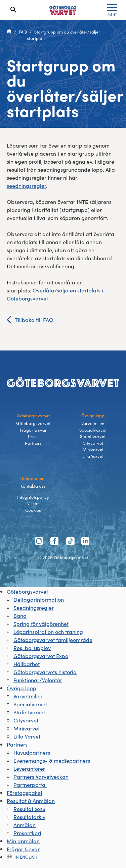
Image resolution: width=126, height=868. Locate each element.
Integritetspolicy (33, 497)
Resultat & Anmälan (31, 801)
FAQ (23, 32)
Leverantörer (29, 768)
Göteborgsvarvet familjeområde (53, 640)
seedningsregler (26, 185)
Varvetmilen (93, 423)
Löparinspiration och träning (48, 632)
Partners (33, 443)
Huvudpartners (32, 752)
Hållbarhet (27, 664)
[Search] (13, 10)
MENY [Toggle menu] (112, 10)
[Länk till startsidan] (63, 10)
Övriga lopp (22, 688)
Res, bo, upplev (32, 648)
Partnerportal (30, 784)
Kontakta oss (33, 486)
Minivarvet (93, 449)
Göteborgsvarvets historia (45, 672)
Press (33, 436)
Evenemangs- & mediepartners (52, 760)
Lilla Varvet (93, 456)
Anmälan (25, 825)
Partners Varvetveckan (41, 776)
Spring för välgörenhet (41, 623)
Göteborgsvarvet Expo (41, 656)
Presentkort (27, 833)
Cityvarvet (93, 443)
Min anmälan (23, 841)
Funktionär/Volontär (38, 680)
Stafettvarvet (93, 436)
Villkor (33, 503)
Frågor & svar (33, 430)
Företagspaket (25, 793)
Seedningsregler (34, 607)
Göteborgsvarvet (33, 423)
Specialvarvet (93, 430)
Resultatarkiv (29, 817)
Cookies (33, 510)
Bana (20, 615)
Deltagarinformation (39, 599)
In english (22, 857)
